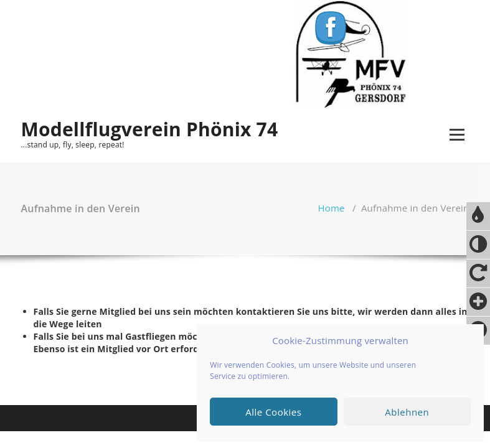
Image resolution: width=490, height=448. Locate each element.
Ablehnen (407, 412)
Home (332, 208)
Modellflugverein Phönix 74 (150, 129)
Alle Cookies (273, 412)
